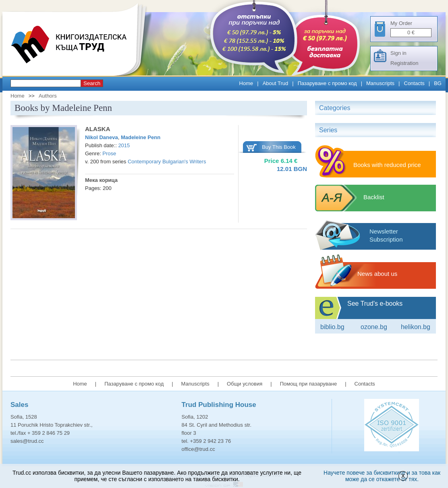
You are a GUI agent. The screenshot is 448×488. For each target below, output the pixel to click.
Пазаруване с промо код (327, 83)
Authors (48, 96)
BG (438, 83)
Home (246, 83)
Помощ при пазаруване (309, 384)
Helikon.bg (416, 327)
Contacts (414, 83)
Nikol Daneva (102, 137)
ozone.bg (374, 327)
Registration (404, 63)
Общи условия (245, 384)
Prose (109, 153)
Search (92, 83)
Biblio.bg (332, 327)
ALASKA (98, 129)
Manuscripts (380, 83)
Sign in (398, 53)
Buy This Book (279, 147)
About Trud (276, 83)
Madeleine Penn (141, 137)
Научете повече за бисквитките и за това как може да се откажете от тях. (382, 476)
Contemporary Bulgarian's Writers (167, 162)
